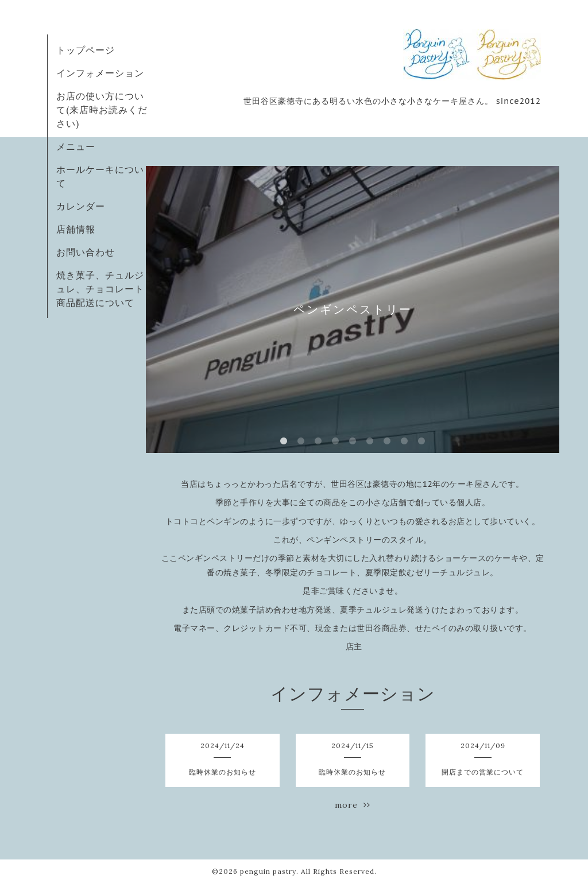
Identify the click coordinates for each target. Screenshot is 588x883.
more (353, 805)
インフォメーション (100, 73)
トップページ (86, 50)
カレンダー (81, 206)
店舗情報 (76, 229)
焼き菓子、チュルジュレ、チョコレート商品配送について (100, 289)
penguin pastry (268, 871)
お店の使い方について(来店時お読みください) (102, 110)
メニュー (76, 146)
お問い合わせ (86, 252)
